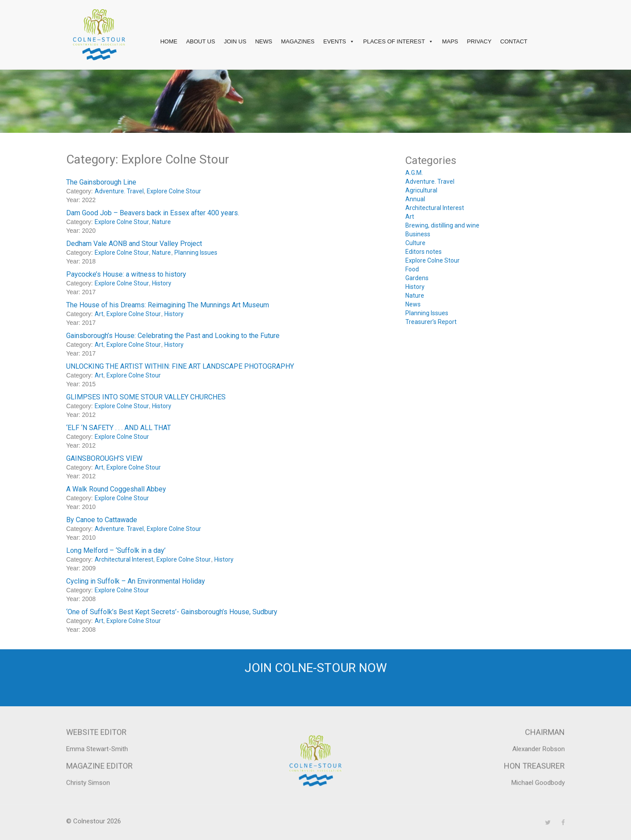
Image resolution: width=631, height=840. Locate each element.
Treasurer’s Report (431, 322)
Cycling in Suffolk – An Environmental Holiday (136, 581)
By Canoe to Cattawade (102, 520)
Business (418, 234)
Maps (450, 41)
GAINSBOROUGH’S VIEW (104, 458)
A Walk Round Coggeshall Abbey (116, 489)
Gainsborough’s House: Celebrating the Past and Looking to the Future (173, 336)
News (264, 41)
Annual (415, 199)
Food (412, 269)
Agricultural (421, 190)
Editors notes (424, 252)
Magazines (298, 41)
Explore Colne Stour (174, 191)
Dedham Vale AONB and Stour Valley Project (134, 244)
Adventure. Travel (119, 191)
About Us (201, 41)
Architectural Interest (124, 559)
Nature (161, 222)
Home (169, 41)
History (162, 283)
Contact (514, 41)
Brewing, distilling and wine (442, 225)
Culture (415, 243)
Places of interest (398, 42)
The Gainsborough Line (101, 182)
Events (339, 42)
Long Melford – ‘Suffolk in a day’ (116, 550)
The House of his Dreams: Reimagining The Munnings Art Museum (168, 305)
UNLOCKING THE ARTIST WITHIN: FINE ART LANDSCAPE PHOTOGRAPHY (180, 366)
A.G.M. (414, 173)
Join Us (235, 41)
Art (99, 314)
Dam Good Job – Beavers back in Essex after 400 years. (153, 213)
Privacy (479, 41)
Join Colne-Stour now (316, 678)
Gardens (417, 278)
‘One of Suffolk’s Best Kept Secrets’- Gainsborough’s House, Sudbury (172, 612)
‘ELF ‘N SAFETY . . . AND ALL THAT (119, 428)
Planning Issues (196, 253)
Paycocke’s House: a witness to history (126, 274)
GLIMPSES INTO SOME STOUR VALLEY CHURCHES (146, 397)
